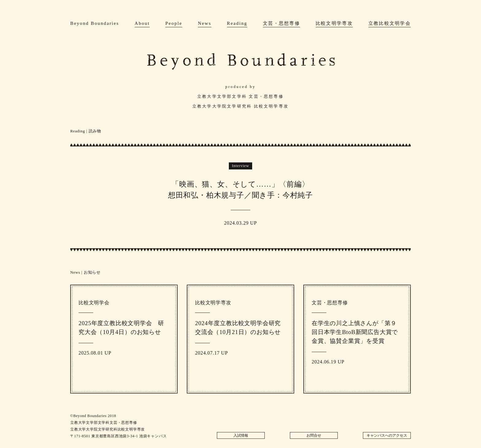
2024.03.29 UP (240, 194)
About (142, 23)
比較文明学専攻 (334, 23)
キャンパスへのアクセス (387, 435)
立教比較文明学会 (390, 23)
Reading (237, 23)
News (205, 23)
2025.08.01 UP (124, 334)
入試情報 (241, 435)
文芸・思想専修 (281, 23)
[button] (96, 197)
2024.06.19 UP (357, 338)
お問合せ (314, 435)
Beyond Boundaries (95, 23)
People (174, 23)
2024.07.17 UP (240, 334)
